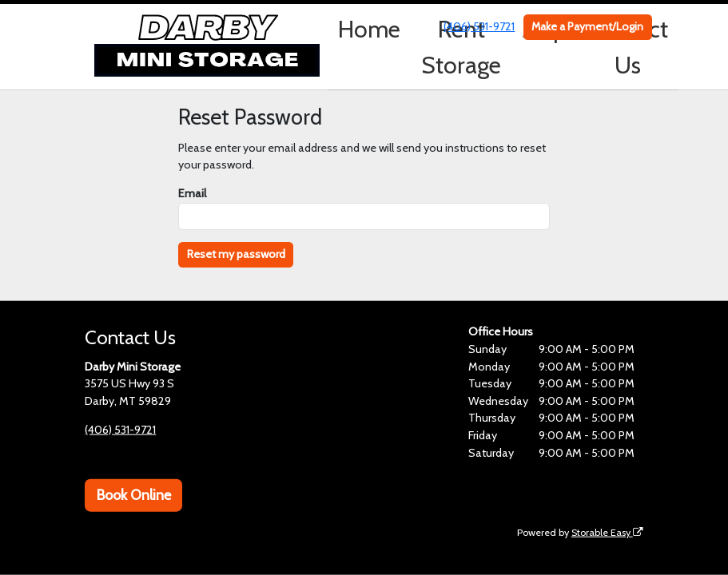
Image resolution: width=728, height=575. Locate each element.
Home (369, 29)
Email (192, 193)
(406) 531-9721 (479, 26)
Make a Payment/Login (587, 26)
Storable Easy (607, 531)
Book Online (134, 495)
